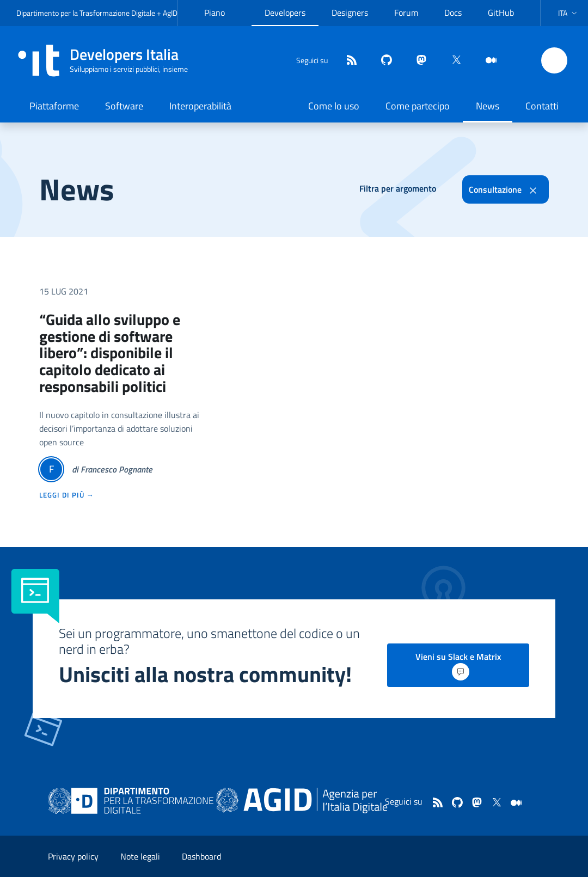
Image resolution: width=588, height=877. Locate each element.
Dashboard (201, 856)
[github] (382, 61)
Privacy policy (73, 856)
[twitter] (452, 61)
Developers (285, 13)
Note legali (140, 856)
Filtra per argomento (398, 188)
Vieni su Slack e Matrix (458, 665)
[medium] (487, 61)
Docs (453, 13)
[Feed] (347, 61)
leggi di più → (67, 495)
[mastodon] (417, 61)
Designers (350, 13)
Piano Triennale (221, 21)
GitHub (501, 13)
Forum (406, 13)
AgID (170, 13)
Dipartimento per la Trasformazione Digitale (86, 13)
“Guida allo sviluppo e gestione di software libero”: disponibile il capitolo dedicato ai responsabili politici (110, 353)
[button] (569, 13)
